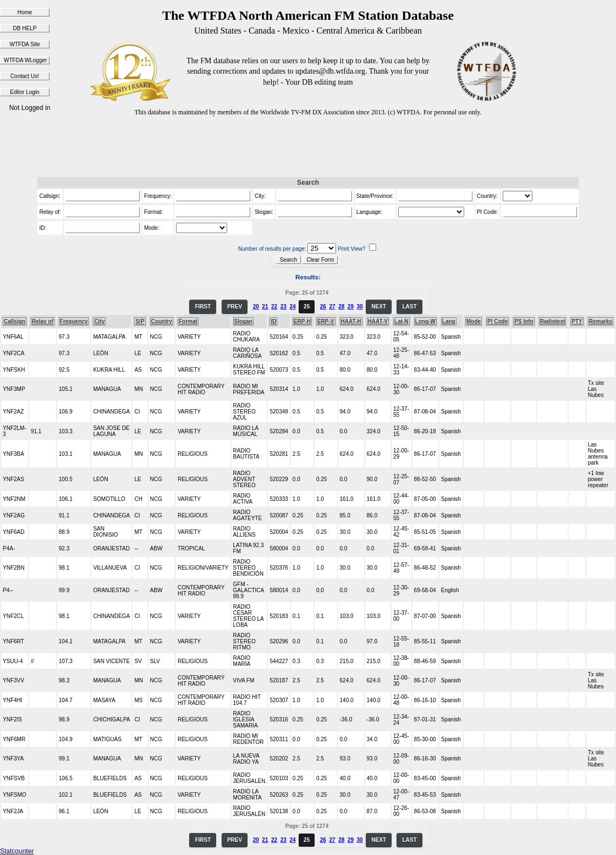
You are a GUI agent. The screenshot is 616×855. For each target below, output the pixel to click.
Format (188, 321)
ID (273, 321)
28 (341, 307)
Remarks (601, 321)
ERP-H (302, 321)
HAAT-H (351, 321)
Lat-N (402, 321)
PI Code (497, 321)
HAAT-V (378, 321)
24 (292, 307)
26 (323, 307)
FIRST (203, 307)
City (99, 321)
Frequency (74, 321)
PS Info (524, 321)
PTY (577, 321)
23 (284, 307)
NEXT (379, 307)
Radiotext (553, 321)
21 (265, 307)
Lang (449, 321)
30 (360, 307)
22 (274, 307)
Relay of (43, 321)
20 (256, 307)
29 (351, 307)
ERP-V (326, 321)
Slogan (243, 321)
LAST (409, 307)
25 (307, 307)
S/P (140, 321)
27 (332, 307)
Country (162, 321)
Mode (474, 321)
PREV (235, 307)
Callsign (15, 321)
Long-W (425, 321)
